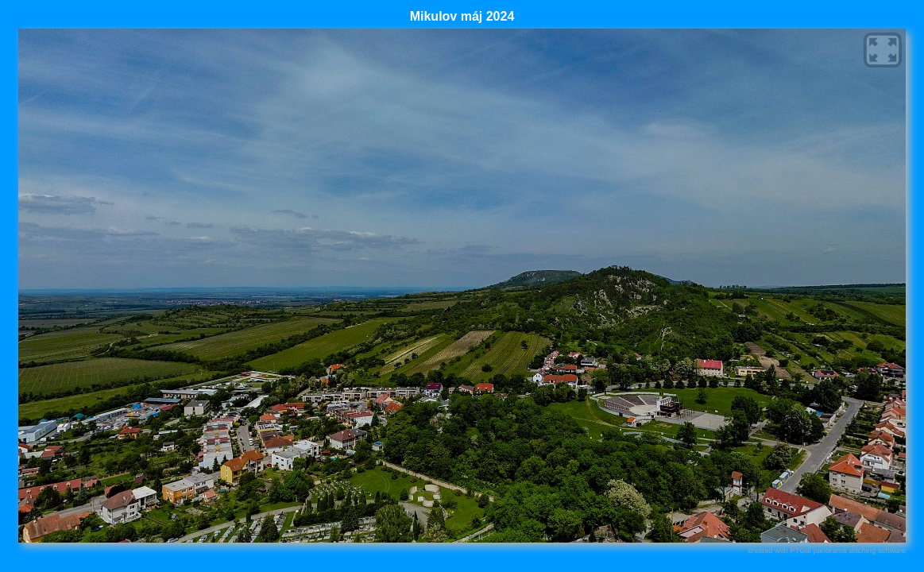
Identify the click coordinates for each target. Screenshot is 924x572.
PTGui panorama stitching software (848, 551)
